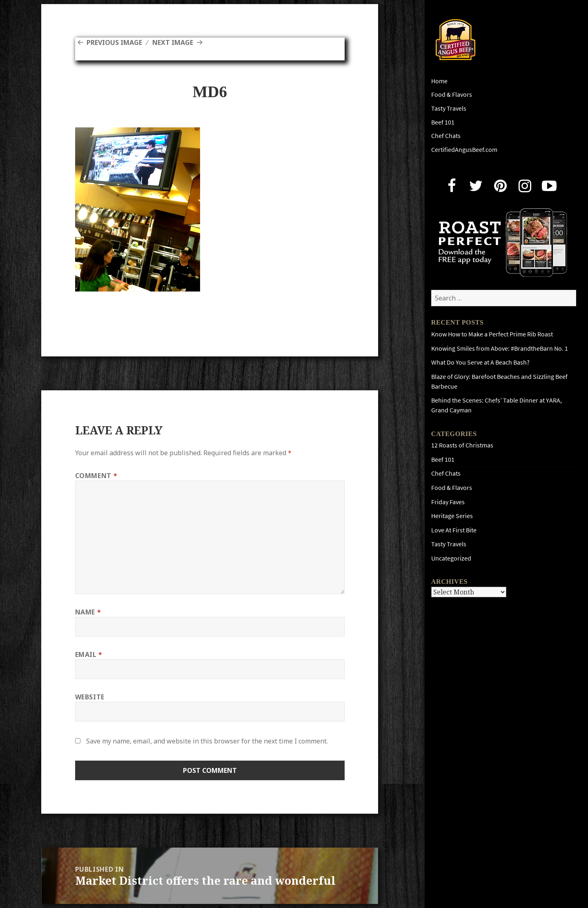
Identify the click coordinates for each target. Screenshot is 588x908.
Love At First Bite (454, 530)
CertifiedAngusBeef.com (464, 150)
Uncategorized (451, 558)
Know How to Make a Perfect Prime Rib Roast (492, 334)
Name (88, 612)
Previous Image (114, 42)
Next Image (173, 42)
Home (439, 81)
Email (89, 654)
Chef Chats (446, 136)
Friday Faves (448, 502)
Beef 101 (443, 122)
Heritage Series (452, 516)
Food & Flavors (452, 95)
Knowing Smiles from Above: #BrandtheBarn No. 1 (500, 348)
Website (90, 697)
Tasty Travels (449, 108)
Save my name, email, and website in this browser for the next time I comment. (207, 741)
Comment (96, 476)
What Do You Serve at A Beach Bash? (480, 362)
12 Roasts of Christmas (462, 445)
